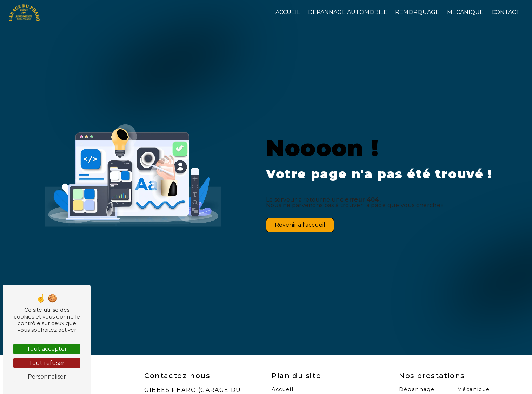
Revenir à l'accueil (300, 225)
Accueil (288, 12)
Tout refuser (47, 363)
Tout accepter (47, 349)
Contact (506, 12)
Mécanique (465, 12)
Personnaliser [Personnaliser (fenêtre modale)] (47, 377)
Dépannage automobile (348, 12)
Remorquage (417, 12)
